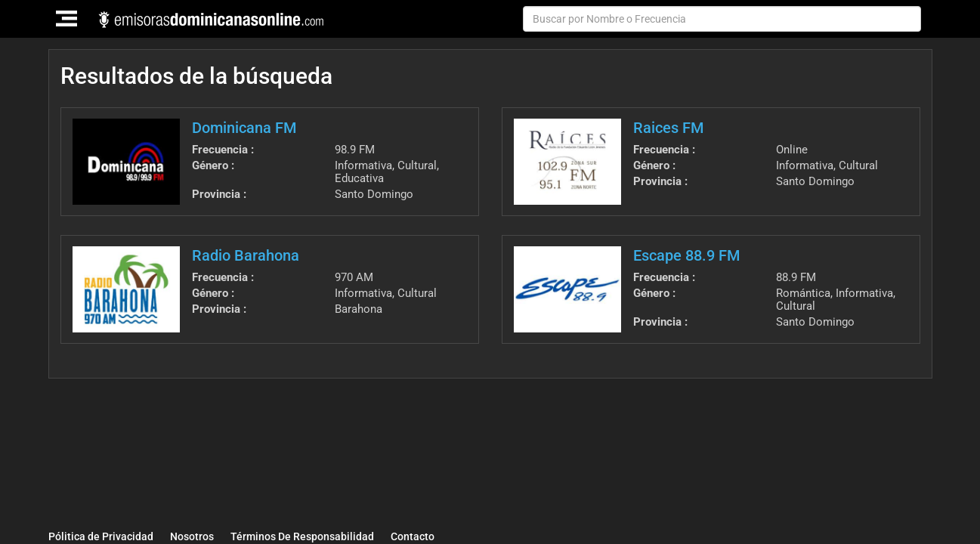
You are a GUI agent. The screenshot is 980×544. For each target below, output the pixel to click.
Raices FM (668, 128)
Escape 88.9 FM (686, 255)
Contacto (413, 536)
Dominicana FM (244, 128)
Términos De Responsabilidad (302, 536)
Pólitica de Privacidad (101, 536)
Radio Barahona (246, 255)
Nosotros (192, 536)
